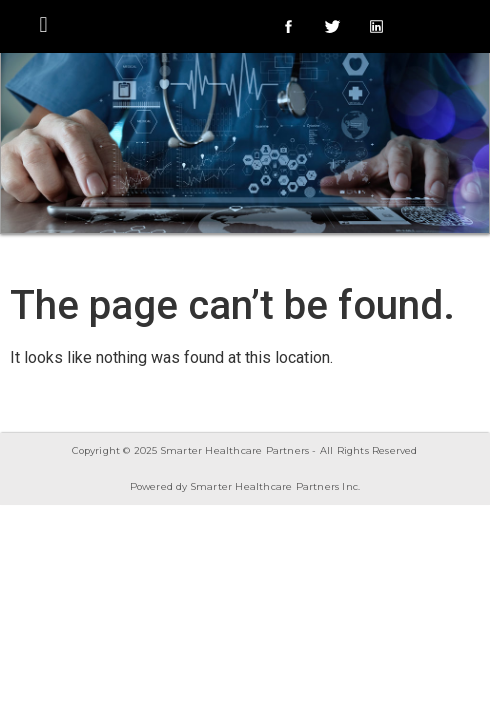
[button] (43, 24)
